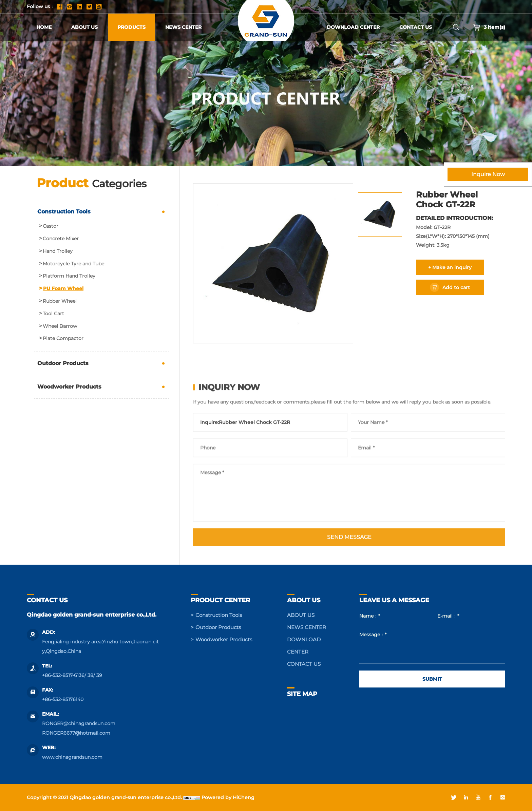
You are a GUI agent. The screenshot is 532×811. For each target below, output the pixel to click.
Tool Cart (53, 314)
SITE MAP (302, 694)
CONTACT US (416, 27)
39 (99, 675)
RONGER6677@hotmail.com (76, 733)
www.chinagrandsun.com (72, 757)
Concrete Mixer (61, 239)
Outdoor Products (63, 363)
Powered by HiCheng (228, 797)
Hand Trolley (58, 251)
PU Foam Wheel (63, 289)
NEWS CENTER (183, 27)
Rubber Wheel (60, 301)
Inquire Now (488, 174)
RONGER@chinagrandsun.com (79, 723)
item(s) (489, 27)
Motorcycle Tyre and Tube (73, 264)
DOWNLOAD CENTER (353, 27)
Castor (51, 226)
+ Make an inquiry (450, 267)
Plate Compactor (63, 338)
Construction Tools (64, 212)
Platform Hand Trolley (69, 276)
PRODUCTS (131, 27)
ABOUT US (84, 27)
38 (90, 675)
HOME (44, 27)
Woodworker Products (69, 387)
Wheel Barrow (60, 326)
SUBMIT (432, 679)
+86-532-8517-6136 (63, 675)
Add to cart (456, 287)
